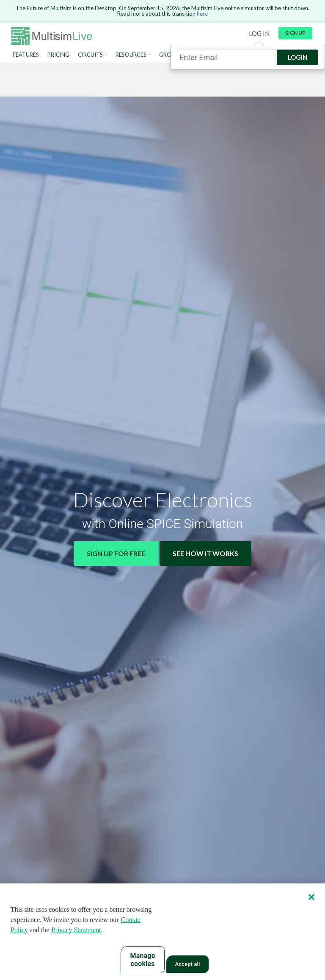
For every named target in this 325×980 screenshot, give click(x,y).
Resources (131, 55)
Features (26, 55)
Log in (259, 33)
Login (297, 57)
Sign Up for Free (116, 553)
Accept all (187, 965)
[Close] (311, 897)
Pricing (58, 55)
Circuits (90, 55)
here (202, 14)
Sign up (295, 33)
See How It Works (205, 553)
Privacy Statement (76, 930)
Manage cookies (143, 960)
